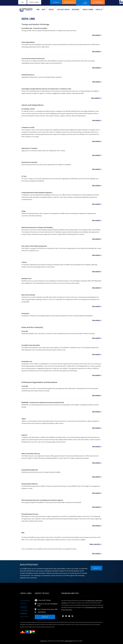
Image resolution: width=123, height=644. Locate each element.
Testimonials (24, 611)
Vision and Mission (25, 601)
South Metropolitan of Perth (91, 607)
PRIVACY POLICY (44, 641)
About (44, 9)
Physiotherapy (64, 603)
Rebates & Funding (88, 9)
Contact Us (99, 9)
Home (38, 9)
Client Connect (25, 616)
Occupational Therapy (90, 601)
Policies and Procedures (24, 607)
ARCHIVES (70, 641)
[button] (69, 2)
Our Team (23, 604)
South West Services (63, 9)
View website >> (97, 35)
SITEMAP (66, 641)
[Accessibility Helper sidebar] (121, 2)
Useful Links (24, 614)
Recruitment (76, 9)
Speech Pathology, (99, 601)
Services (51, 9)
